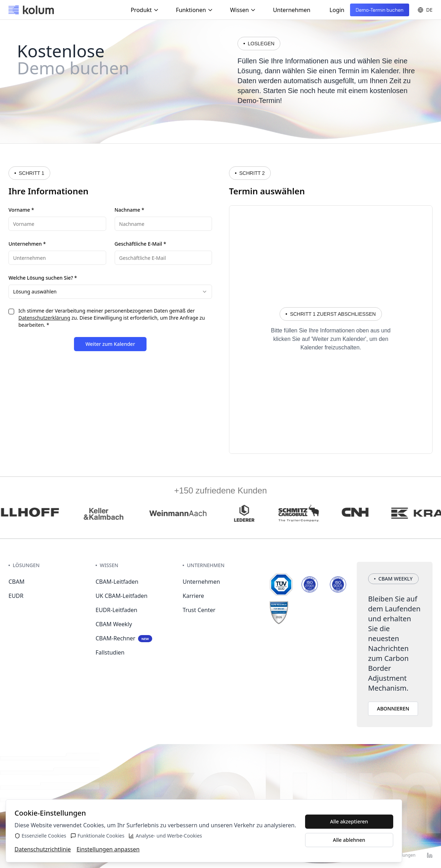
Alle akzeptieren (349, 821)
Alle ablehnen (349, 840)
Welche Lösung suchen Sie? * (43, 278)
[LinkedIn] (430, 855)
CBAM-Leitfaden (117, 582)
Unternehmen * (27, 244)
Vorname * (21, 210)
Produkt (145, 10)
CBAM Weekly (114, 624)
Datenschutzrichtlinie (43, 849)
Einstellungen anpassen (108, 849)
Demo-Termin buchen (380, 10)
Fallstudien (110, 652)
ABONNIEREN (393, 709)
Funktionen (194, 10)
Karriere (193, 596)
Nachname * (130, 210)
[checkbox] (11, 312)
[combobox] (110, 292)
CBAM (16, 582)
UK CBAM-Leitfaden (122, 596)
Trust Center (199, 610)
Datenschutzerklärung (44, 318)
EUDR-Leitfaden (116, 610)
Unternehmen (292, 10)
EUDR (16, 596)
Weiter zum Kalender (110, 344)
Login (337, 10)
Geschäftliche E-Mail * (141, 244)
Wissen (243, 10)
